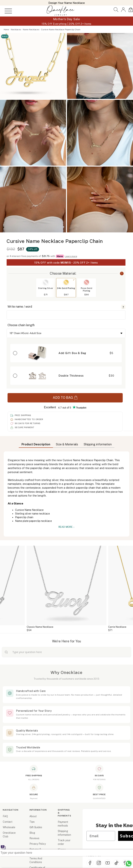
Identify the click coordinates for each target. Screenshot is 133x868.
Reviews (34, 838)
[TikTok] (116, 863)
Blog (32, 833)
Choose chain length (21, 325)
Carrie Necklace (117, 627)
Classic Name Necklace (40, 627)
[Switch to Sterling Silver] (46, 282)
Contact (8, 822)
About (33, 816)
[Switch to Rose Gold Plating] (86, 282)
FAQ (5, 816)
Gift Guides (36, 827)
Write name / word (20, 307)
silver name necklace (37, 514)
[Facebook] (90, 863)
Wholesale (9, 827)
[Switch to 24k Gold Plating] (66, 282)
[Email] (102, 835)
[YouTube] (108, 863)
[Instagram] (99, 863)
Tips (32, 822)
